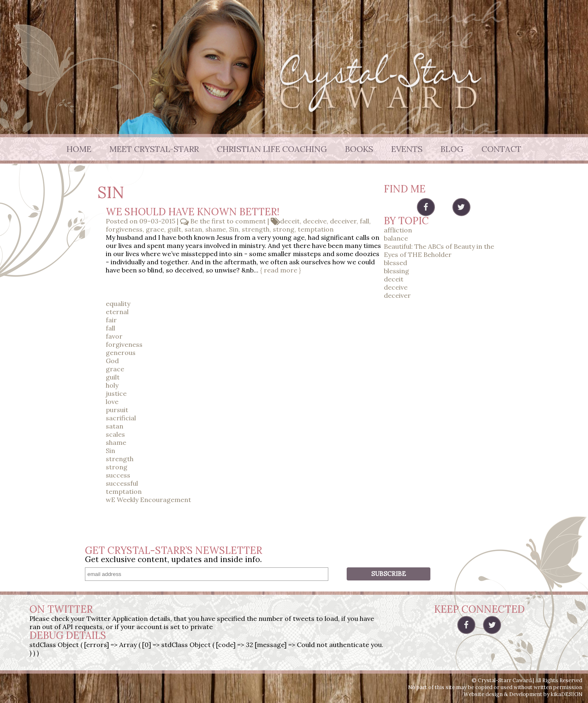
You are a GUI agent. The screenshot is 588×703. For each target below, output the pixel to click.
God (112, 361)
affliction (398, 230)
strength (256, 229)
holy (112, 385)
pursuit (117, 410)
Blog (452, 149)
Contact (501, 149)
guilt (174, 229)
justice (116, 393)
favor (114, 336)
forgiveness (124, 229)
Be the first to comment (227, 221)
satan (193, 229)
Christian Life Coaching (272, 149)
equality (118, 304)
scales (115, 434)
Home (79, 149)
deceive (315, 221)
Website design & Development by (523, 694)
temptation (316, 229)
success (118, 475)
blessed (395, 263)
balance (396, 238)
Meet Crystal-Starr (154, 149)
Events (407, 149)
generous (121, 353)
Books (359, 149)
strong (284, 229)
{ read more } (281, 270)
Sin (234, 229)
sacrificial (121, 418)
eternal (117, 312)
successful (122, 483)
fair (111, 320)
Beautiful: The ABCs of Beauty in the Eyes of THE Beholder (439, 250)
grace (155, 229)
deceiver (343, 221)
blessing (396, 271)
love (112, 402)
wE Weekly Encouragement (148, 500)
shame (216, 229)
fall (364, 221)
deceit (290, 221)
